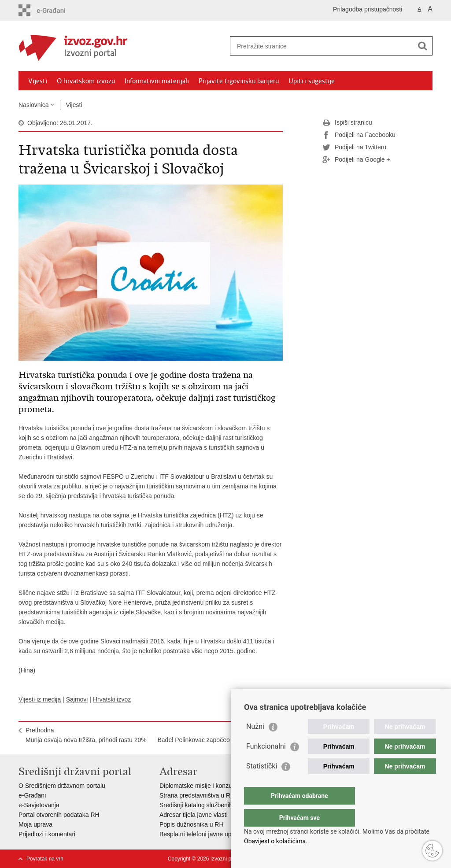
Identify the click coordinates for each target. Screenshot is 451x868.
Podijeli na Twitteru (354, 148)
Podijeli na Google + (356, 160)
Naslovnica (33, 105)
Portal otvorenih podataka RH (59, 815)
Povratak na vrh (45, 859)
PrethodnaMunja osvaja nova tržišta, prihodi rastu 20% (86, 735)
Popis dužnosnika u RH (192, 824)
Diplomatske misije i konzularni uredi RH (215, 786)
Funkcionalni (266, 764)
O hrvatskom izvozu (86, 81)
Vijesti (38, 81)
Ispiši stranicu (347, 123)
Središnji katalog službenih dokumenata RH (219, 805)
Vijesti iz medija (40, 699)
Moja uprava (35, 824)
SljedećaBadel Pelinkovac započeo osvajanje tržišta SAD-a (217, 740)
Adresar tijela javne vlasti (194, 815)
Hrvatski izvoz (112, 699)
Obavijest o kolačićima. (276, 841)
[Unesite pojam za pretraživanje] (322, 46)
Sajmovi (77, 699)
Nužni (255, 744)
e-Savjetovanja (39, 805)
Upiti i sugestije (312, 81)
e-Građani (32, 795)
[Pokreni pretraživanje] (422, 46)
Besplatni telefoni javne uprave (201, 834)
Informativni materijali (157, 81)
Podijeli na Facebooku (359, 135)
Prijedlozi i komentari (47, 834)
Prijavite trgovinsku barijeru (239, 81)
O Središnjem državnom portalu (62, 786)
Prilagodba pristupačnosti (368, 9)
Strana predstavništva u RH (197, 795)
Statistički (262, 784)
